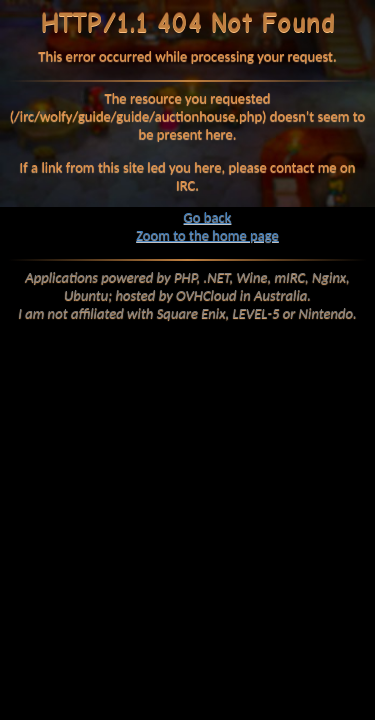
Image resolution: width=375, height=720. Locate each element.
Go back (208, 217)
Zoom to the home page (207, 235)
